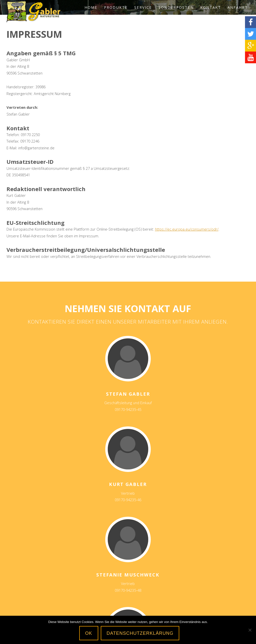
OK (88, 633)
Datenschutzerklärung (140, 633)
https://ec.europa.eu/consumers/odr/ (187, 229)
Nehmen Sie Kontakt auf (128, 308)
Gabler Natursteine (33, 12)
